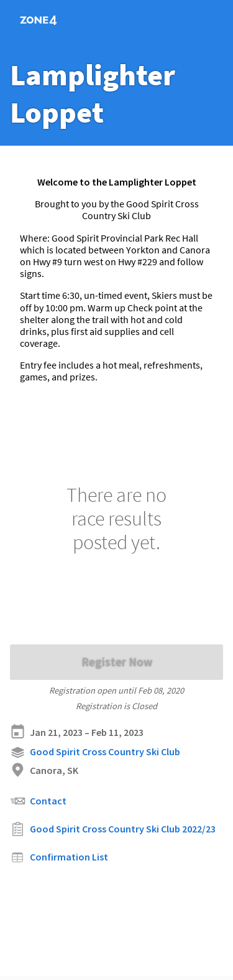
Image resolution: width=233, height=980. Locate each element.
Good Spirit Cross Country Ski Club (95, 752)
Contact (38, 801)
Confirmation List (59, 857)
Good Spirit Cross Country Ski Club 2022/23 (113, 829)
